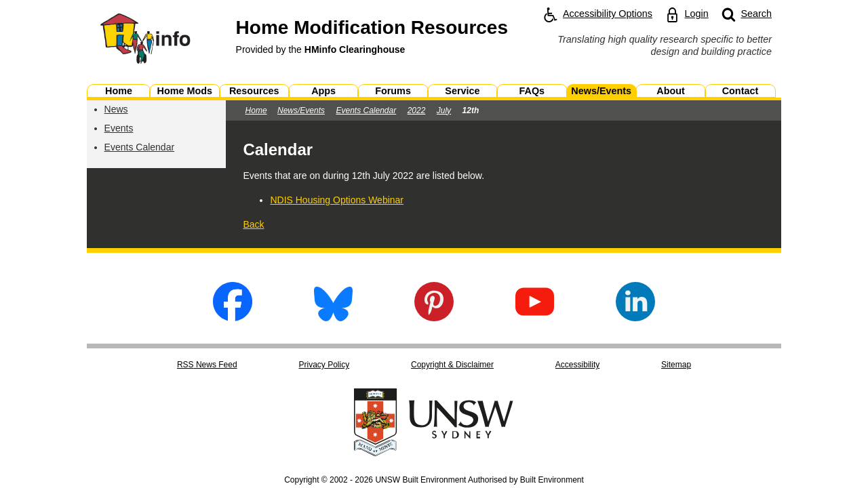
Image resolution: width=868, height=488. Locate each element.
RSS (207, 365)
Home (256, 110)
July (444, 110)
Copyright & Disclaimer (452, 365)
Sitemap (676, 365)
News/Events (301, 110)
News (116, 109)
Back (253, 224)
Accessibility (577, 365)
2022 (417, 110)
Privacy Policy (324, 365)
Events (119, 128)
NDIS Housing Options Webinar (337, 200)
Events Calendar (140, 147)
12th (471, 110)
